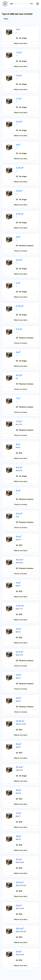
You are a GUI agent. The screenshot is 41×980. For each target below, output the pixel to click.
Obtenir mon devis (21, 43)
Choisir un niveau (21, 251)
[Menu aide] (38, 4)
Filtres (6, 19)
